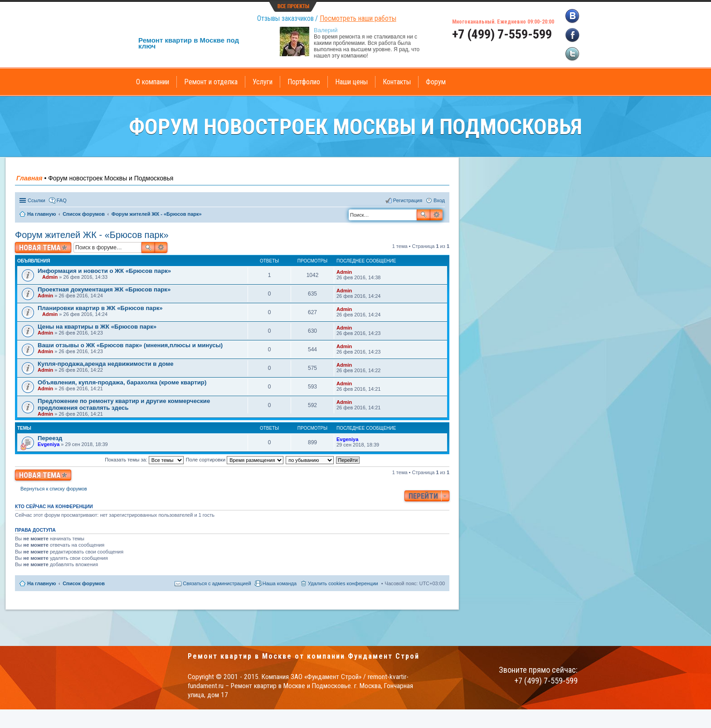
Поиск (424, 215)
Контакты (397, 82)
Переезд (50, 438)
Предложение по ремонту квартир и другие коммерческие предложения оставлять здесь (124, 404)
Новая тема (40, 248)
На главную (41, 583)
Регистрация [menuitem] (408, 200)
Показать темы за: (144, 460)
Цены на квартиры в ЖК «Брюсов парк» (97, 327)
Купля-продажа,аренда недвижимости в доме (105, 364)
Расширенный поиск (436, 215)
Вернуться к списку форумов (54, 489)
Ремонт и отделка (211, 82)
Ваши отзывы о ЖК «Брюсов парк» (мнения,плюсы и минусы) (130, 345)
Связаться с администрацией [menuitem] (217, 583)
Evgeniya (49, 444)
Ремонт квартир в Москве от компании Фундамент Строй (304, 656)
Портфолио (304, 82)
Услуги (263, 82)
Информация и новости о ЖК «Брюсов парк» (104, 271)
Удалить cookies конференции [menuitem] (343, 583)
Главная (29, 178)
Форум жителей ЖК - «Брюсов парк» (92, 235)
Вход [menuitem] (439, 200)
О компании (153, 82)
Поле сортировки (235, 460)
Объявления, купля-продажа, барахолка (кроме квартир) (122, 382)
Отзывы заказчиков (285, 18)
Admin (50, 277)
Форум (436, 82)
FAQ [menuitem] (62, 200)
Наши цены (351, 82)
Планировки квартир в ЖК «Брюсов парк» (100, 308)
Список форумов (84, 583)
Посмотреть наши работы (358, 18)
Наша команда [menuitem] (280, 583)
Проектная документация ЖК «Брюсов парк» (104, 289)
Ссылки (37, 200)
